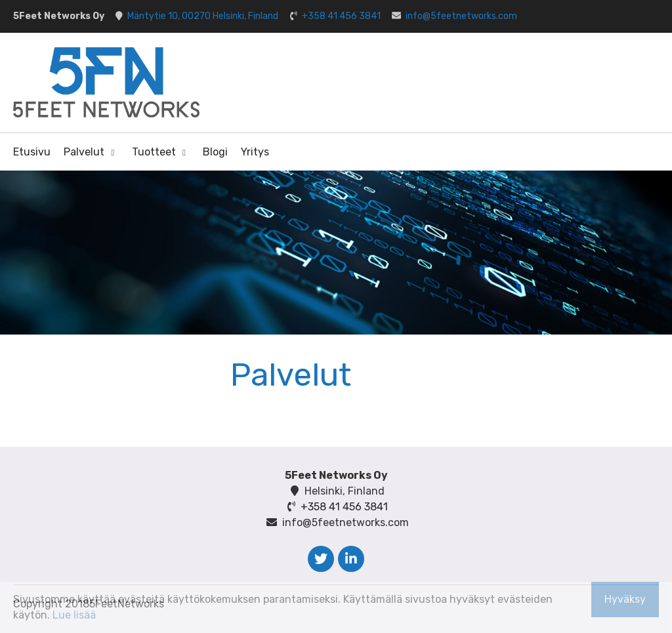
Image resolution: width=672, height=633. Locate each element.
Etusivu (32, 152)
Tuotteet (154, 152)
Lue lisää (74, 615)
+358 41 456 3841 (341, 16)
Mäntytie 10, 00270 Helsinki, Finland (203, 16)
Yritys (255, 152)
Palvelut (84, 152)
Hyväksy (625, 599)
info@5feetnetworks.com (461, 16)
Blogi (215, 152)
